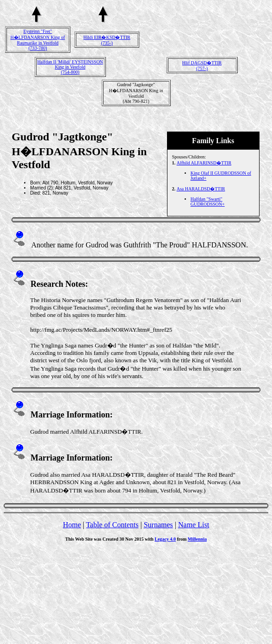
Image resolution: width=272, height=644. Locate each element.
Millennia (197, 539)
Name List (194, 525)
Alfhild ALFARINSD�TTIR (204, 163)
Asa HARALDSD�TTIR (201, 189)
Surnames (158, 525)
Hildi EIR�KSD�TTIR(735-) (107, 40)
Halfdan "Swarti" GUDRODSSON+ (208, 202)
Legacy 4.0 (165, 539)
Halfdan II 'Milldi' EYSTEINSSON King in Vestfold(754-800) (70, 67)
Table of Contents (112, 525)
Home (72, 525)
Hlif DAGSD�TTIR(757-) (202, 66)
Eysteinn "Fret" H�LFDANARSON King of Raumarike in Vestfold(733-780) (38, 40)
